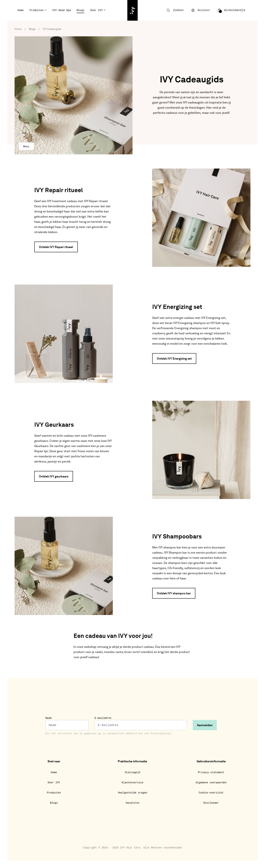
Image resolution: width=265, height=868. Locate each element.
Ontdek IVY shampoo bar (174, 594)
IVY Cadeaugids (52, 29)
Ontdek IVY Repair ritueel (56, 247)
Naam (67, 723)
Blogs (81, 10)
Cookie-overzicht (211, 793)
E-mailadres (141, 723)
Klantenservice (132, 783)
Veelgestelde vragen (132, 793)
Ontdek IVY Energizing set (174, 359)
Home (21, 10)
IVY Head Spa (61, 10)
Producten (37, 10)
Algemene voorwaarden (211, 783)
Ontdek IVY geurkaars (54, 477)
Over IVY (96, 10)
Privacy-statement (211, 772)
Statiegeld (132, 772)
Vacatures (132, 803)
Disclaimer (211, 803)
